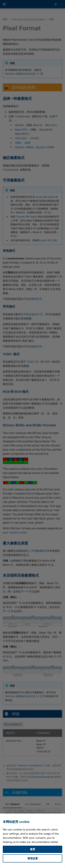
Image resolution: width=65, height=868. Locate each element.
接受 (33, 849)
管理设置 (33, 858)
